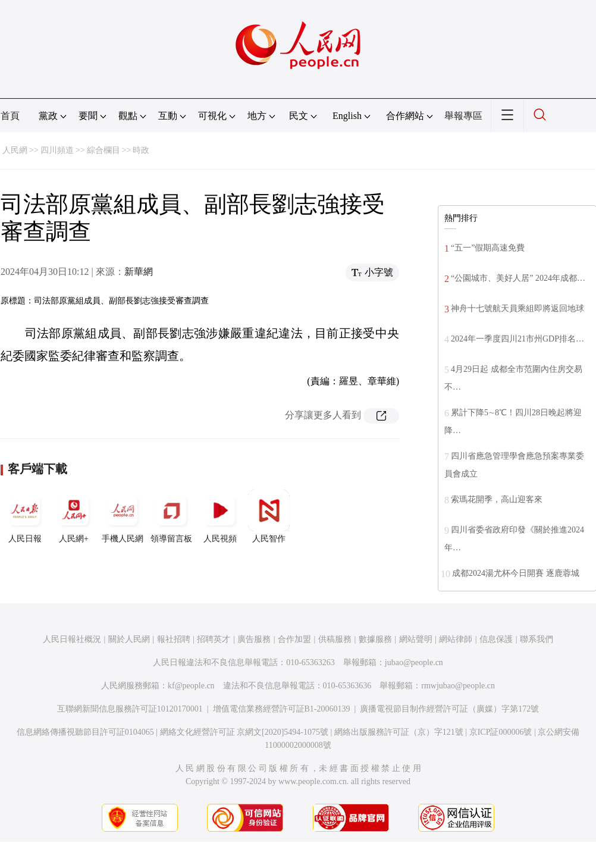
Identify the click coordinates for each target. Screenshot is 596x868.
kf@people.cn (191, 686)
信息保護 (496, 639)
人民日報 (25, 516)
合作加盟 (294, 639)
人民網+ (74, 516)
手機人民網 (123, 516)
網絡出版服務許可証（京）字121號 (399, 732)
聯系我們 (537, 639)
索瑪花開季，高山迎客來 (497, 499)
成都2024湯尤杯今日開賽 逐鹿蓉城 (516, 573)
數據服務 (375, 639)
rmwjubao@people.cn (458, 686)
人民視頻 (220, 516)
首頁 (10, 116)
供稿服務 (335, 639)
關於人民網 (129, 639)
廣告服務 (254, 639)
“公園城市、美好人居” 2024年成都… (518, 278)
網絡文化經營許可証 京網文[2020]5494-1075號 (244, 732)
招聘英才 (214, 639)
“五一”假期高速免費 (488, 248)
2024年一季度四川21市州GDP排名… (517, 339)
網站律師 (456, 639)
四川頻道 (57, 150)
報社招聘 (174, 639)
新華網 (139, 272)
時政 (141, 150)
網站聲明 (416, 639)
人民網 (15, 150)
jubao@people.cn (414, 662)
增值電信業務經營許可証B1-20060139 (282, 709)
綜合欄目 (103, 150)
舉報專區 (463, 116)
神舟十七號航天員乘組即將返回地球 (517, 308)
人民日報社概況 (72, 639)
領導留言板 (171, 516)
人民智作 (269, 516)
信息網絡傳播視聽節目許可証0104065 (85, 732)
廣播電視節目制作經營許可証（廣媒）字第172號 (449, 709)
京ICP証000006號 (501, 732)
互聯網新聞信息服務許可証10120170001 (130, 709)
